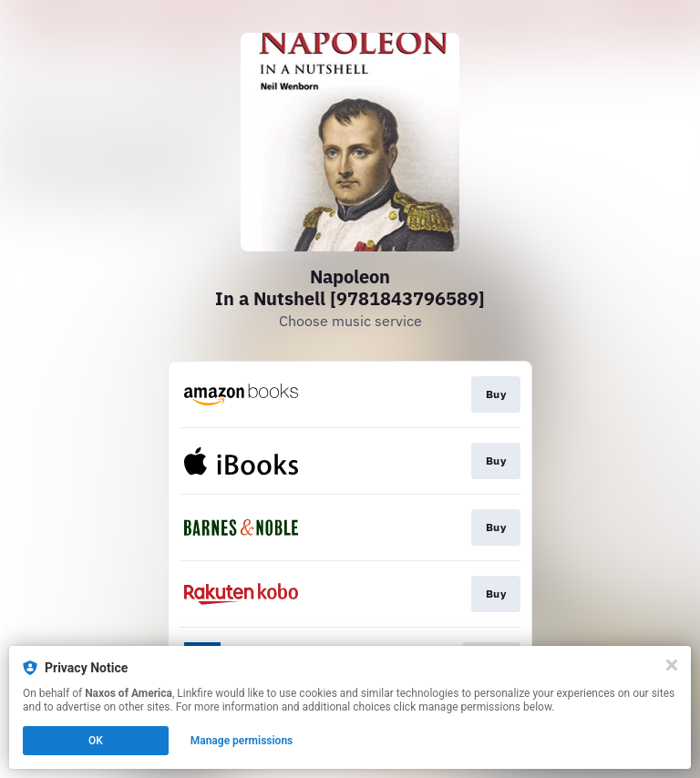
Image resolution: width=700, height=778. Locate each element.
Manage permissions (242, 741)
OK (96, 741)
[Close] (672, 665)
